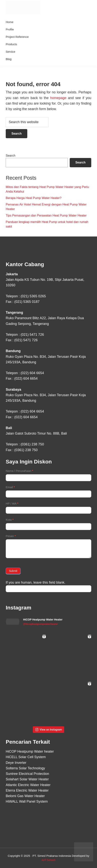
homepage (58, 98)
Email (10, 487)
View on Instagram (49, 730)
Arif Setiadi (49, 860)
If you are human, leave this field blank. (36, 582)
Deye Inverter (16, 763)
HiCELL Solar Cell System (26, 757)
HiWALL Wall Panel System (27, 801)
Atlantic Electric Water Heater (28, 785)
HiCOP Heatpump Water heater (30, 751)
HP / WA (12, 503)
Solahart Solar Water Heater (27, 779)
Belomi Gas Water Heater (25, 796)
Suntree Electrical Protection (27, 774)
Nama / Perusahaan (19, 471)
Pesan (11, 536)
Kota (10, 520)
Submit (13, 571)
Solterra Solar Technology (25, 768)
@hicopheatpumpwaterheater (40, 624)
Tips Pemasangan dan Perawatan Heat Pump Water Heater (46, 215)
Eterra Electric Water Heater (27, 790)
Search (11, 156)
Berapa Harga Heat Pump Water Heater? (34, 198)
